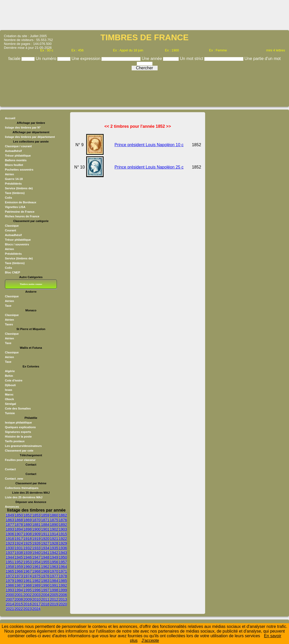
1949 (54, 557)
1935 (54, 548)
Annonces (12, 507)
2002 (28, 595)
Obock (9, 399)
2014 (10, 604)
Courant (11, 230)
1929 (63, 543)
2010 (36, 599)
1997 (45, 590)
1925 (28, 543)
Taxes (9, 324)
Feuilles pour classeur (20, 460)
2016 (28, 604)
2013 (63, 599)
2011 (45, 599)
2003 (36, 595)
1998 (54, 590)
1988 (28, 585)
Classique (12, 226)
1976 (45, 576)
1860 (54, 515)
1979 (10, 581)
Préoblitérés (13, 184)
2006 (63, 595)
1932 (28, 548)
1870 (36, 520)
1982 (36, 581)
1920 (45, 539)
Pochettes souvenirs (19, 170)
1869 (28, 520)
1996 (36, 590)
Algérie (10, 371)
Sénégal (11, 404)
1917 (19, 539)
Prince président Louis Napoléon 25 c (149, 167)
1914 (54, 534)
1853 (36, 515)
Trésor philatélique (18, 156)
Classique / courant (18, 146)
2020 (63, 604)
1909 (36, 534)
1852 (28, 515)
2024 (36, 609)
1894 (19, 529)
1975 (36, 576)
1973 (19, 576)
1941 (45, 553)
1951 (10, 562)
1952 (19, 562)
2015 (19, 604)
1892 (63, 525)
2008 (19, 599)
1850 (19, 515)
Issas (9, 390)
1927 (45, 543)
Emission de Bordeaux (21, 202)
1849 (10, 515)
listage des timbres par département (30, 137)
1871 (45, 520)
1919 (36, 539)
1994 (19, 590)
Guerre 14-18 (14, 179)
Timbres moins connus (31, 284)
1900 (36, 529)
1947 (36, 557)
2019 (54, 604)
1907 (19, 534)
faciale (15, 59)
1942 (54, 553)
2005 (54, 595)
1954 (36, 562)
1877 (10, 525)
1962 (45, 567)
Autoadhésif (13, 151)
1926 (36, 543)
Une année (153, 59)
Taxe (8, 306)
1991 (54, 585)
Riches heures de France (22, 216)
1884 (45, 525)
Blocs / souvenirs (17, 244)
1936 (63, 548)
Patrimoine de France (20, 212)
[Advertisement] (145, 15)
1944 (10, 557)
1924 (19, 543)
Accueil (10, 118)
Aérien (9, 174)
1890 (54, 525)
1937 (10, 553)
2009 (28, 599)
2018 (45, 604)
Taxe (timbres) (15, 193)
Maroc (9, 394)
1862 (63, 515)
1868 (19, 520)
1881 (36, 525)
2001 (19, 595)
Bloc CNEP (12, 272)
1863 (10, 520)
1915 (63, 534)
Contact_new (14, 479)
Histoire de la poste (18, 437)
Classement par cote (19, 451)
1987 (19, 585)
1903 (63, 529)
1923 (10, 543)
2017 (36, 604)
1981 (28, 581)
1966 (19, 571)
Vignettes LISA (15, 207)
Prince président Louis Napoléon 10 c (149, 145)
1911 (45, 534)
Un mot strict (192, 59)
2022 (19, 609)
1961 (36, 567)
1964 (63, 567)
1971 (63, 571)
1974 (28, 576)
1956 (54, 562)
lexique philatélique (18, 422)
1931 (19, 548)
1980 (19, 581)
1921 (54, 539)
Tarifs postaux (15, 441)
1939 (28, 553)
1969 (45, 571)
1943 (63, 553)
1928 (54, 543)
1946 (28, 557)
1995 (28, 590)
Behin (9, 376)
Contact (10, 469)
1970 (54, 571)
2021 (10, 609)
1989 (36, 585)
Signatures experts (18, 432)
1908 (28, 534)
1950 (63, 557)
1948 (45, 557)
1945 (19, 557)
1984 (54, 581)
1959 (19, 567)
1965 (10, 571)
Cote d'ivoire (14, 380)
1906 (10, 534)
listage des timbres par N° (23, 128)
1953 (28, 562)
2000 (10, 595)
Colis (8, 198)
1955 (45, 562)
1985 (63, 581)
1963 (54, 567)
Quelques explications (20, 427)
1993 (10, 590)
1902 (54, 529)
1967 (28, 571)
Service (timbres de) (19, 188)
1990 (45, 585)
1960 (28, 567)
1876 (63, 520)
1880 (28, 525)
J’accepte (150, 640)
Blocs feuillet (14, 165)
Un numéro (47, 59)
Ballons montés (16, 160)
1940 (36, 553)
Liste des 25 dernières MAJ (24, 497)
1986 (10, 585)
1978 (63, 576)
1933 (36, 548)
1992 (63, 585)
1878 (19, 525)
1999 (63, 590)
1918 (28, 539)
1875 (54, 520)
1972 (10, 576)
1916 (10, 539)
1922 (63, 539)
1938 (19, 553)
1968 (36, 571)
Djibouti (10, 385)
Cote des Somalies (18, 408)
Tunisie (10, 413)
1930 (10, 548)
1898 (28, 529)
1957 (63, 562)
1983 (45, 581)
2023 (28, 609)
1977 (54, 576)
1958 (10, 567)
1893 (10, 529)
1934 (45, 548)
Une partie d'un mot (263, 59)
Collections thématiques (22, 488)
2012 (54, 599)
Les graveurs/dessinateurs (23, 446)
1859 (45, 515)
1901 (45, 529)
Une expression (87, 59)
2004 (45, 595)
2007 (10, 599)
